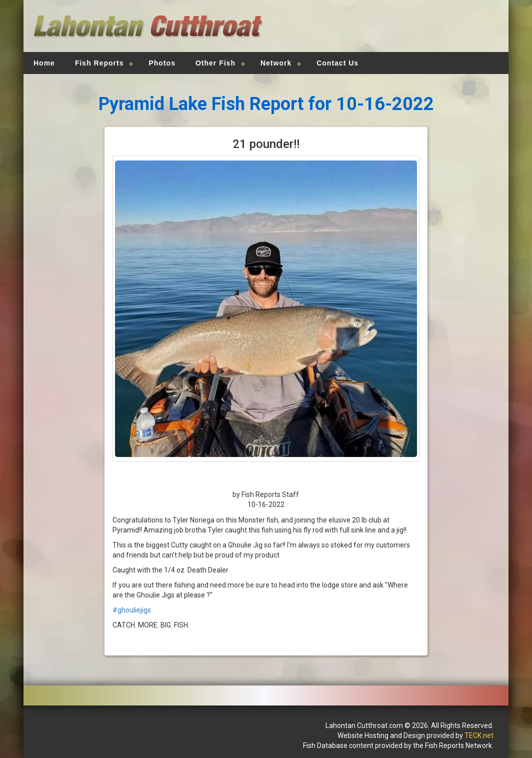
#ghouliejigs (132, 610)
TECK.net (479, 735)
